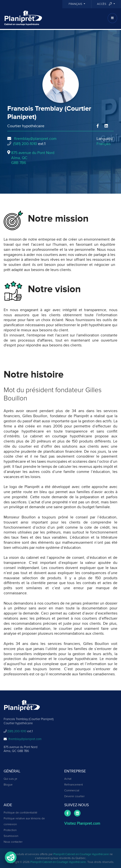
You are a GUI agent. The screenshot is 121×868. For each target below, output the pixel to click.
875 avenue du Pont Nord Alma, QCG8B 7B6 (33, 158)
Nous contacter (13, 842)
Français (76, 4)
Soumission (11, 836)
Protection (10, 830)
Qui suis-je (10, 779)
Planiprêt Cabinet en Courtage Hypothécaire (81, 854)
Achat (68, 779)
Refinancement (73, 785)
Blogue (8, 785)
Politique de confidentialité (20, 813)
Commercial (72, 791)
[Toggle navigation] (112, 18)
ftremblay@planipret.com (35, 139)
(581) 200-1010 (25, 144)
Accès (105, 4)
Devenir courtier (74, 796)
